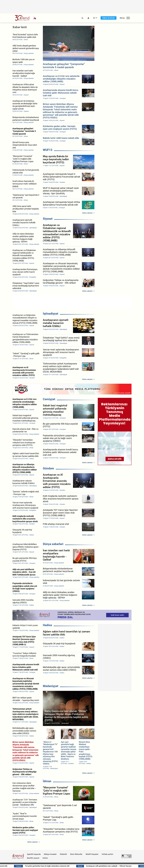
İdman (47, 781)
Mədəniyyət (51, 686)
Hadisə (47, 625)
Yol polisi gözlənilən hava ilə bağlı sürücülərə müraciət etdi (61, 866)
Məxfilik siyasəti (33, 858)
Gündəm (48, 468)
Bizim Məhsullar (76, 854)
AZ (94, 18)
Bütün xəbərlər (87, 213)
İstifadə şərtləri (107, 854)
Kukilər (45, 858)
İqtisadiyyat (51, 314)
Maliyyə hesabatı (50, 854)
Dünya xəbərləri (53, 544)
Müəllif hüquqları (92, 854)
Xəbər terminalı (109, 18)
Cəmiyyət (49, 399)
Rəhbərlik (63, 854)
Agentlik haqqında (34, 854)
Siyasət (48, 219)
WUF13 (48, 150)
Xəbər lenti (20, 27)
